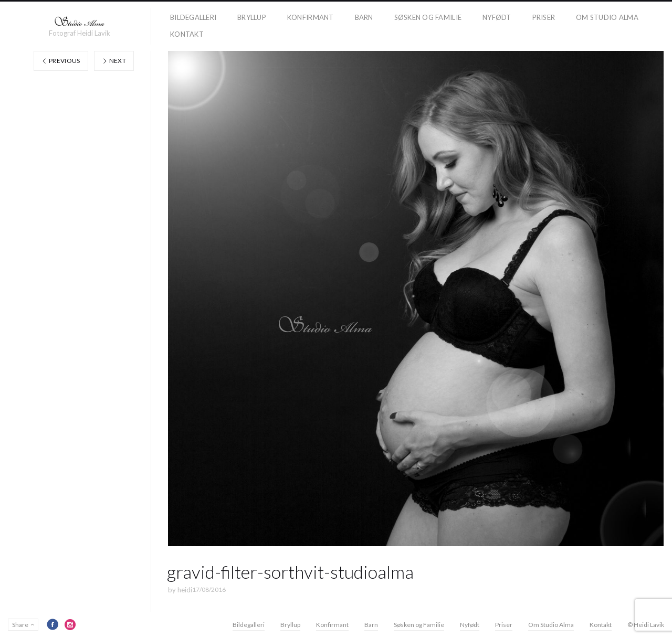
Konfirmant (311, 17)
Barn (364, 17)
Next (114, 61)
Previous (61, 61)
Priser (544, 17)
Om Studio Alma (607, 17)
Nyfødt (497, 17)
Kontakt (187, 34)
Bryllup (252, 17)
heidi (185, 590)
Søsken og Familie (428, 17)
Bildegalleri (193, 17)
